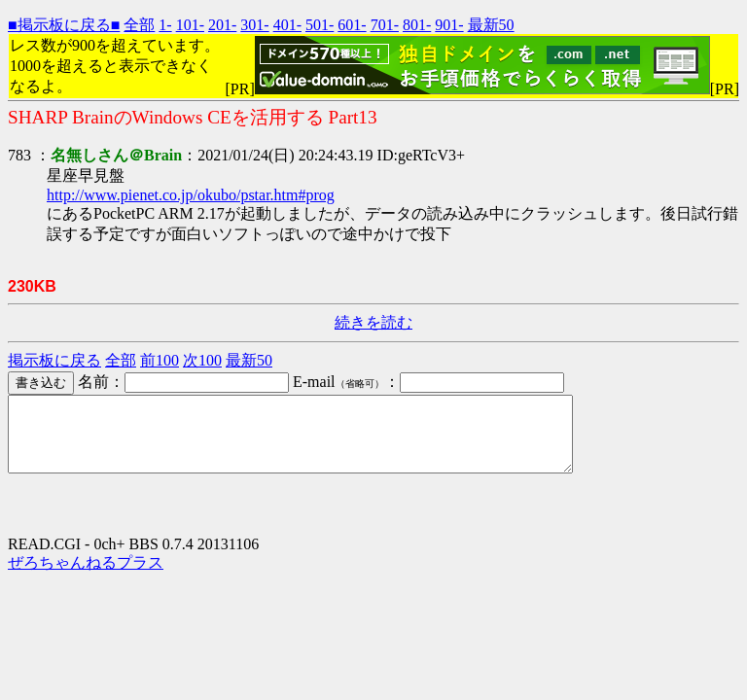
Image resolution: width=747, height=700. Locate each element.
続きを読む (373, 322)
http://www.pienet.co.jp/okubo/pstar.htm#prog (191, 195)
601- (352, 25)
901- (449, 25)
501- (320, 25)
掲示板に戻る (54, 360)
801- (417, 25)
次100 (202, 360)
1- (165, 25)
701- (385, 25)
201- (222, 25)
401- (287, 25)
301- (254, 25)
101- (190, 25)
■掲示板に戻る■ (64, 25)
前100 (160, 360)
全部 (139, 25)
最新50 (491, 25)
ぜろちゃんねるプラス (86, 577)
